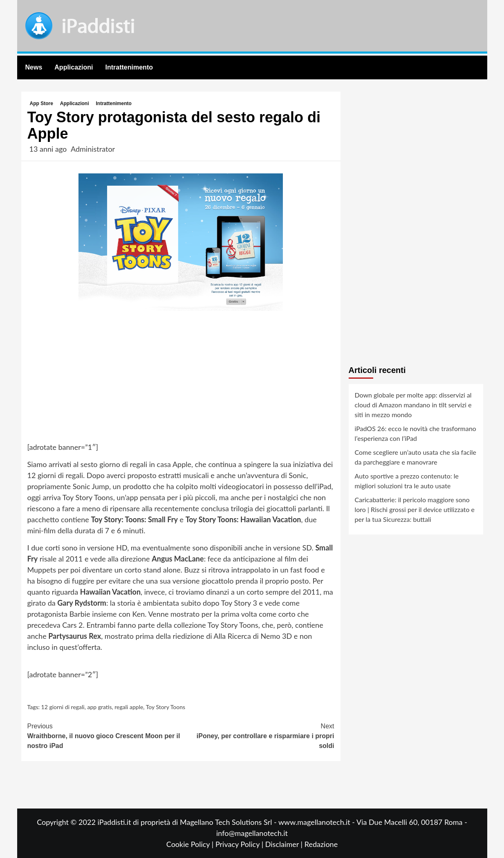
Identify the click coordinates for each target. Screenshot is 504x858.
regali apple (129, 707)
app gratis (99, 707)
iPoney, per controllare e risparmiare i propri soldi (258, 735)
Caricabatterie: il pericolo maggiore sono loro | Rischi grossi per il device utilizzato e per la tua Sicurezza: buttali (415, 509)
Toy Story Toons (166, 707)
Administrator (93, 149)
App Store (41, 103)
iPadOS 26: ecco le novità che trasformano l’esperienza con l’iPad (416, 433)
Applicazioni (74, 67)
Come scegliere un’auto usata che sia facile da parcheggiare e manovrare (416, 457)
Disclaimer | (285, 844)
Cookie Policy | (191, 844)
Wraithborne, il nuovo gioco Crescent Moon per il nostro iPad (104, 735)
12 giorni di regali (63, 707)
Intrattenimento (129, 67)
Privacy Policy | (240, 844)
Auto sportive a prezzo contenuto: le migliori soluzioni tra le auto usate (407, 481)
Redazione (321, 844)
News (34, 67)
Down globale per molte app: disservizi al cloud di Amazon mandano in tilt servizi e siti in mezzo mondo (413, 405)
